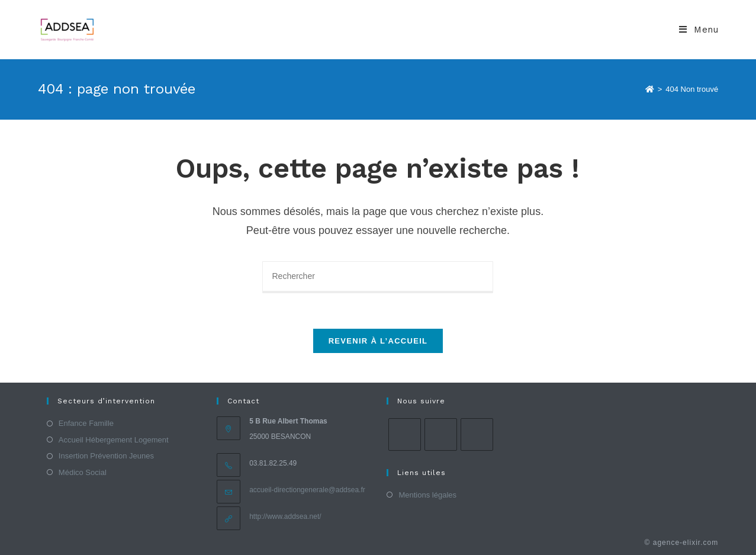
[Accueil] (650, 89)
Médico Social (83, 472)
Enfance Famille (86, 423)
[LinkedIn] (477, 434)
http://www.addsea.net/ (285, 516)
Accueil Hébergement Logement (114, 440)
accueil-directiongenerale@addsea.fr (307, 490)
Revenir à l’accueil (378, 341)
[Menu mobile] (699, 30)
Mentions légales (427, 495)
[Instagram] (441, 434)
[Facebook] (405, 434)
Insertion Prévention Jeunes (106, 456)
